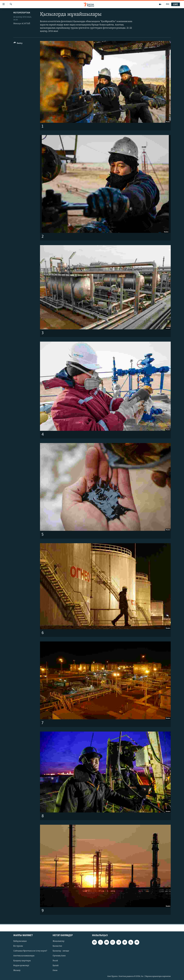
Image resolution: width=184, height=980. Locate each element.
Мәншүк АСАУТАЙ (22, 24)
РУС (168, 4)
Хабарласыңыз (20, 941)
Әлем (55, 970)
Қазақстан (57, 946)
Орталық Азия (59, 956)
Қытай (56, 966)
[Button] (18, 44)
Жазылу (17, 970)
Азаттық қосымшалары (24, 956)
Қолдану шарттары (22, 961)
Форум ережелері (21, 966)
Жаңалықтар (59, 941)
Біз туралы (18, 946)
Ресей (55, 961)
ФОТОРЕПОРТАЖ (22, 13)
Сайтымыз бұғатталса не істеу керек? (30, 951)
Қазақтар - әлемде (61, 951)
